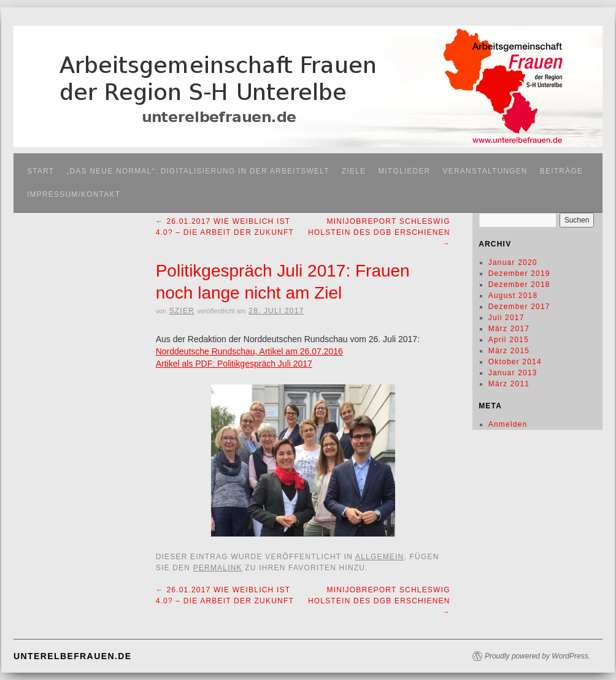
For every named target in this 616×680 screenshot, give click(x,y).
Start (40, 171)
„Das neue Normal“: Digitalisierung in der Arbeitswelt (198, 171)
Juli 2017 (506, 318)
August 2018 (513, 296)
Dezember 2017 (519, 307)
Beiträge (561, 171)
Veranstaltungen (485, 171)
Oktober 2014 (515, 362)
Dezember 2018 (519, 285)
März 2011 (509, 384)
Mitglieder (404, 171)
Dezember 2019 (519, 273)
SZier (182, 311)
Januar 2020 (513, 262)
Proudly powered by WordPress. (537, 656)
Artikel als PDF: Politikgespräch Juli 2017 (234, 364)
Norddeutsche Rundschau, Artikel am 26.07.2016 (249, 351)
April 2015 (509, 340)
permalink (218, 568)
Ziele (354, 171)
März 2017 (509, 329)
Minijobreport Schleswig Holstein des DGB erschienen (379, 232)
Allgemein (380, 557)
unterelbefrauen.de (72, 656)
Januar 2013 (513, 373)
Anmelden (508, 424)
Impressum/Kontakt (74, 194)
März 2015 (509, 351)
